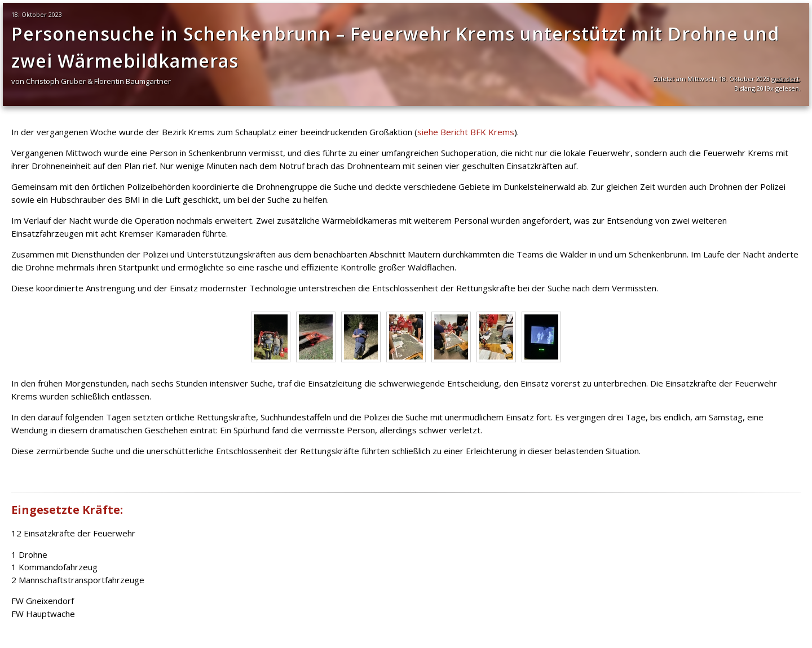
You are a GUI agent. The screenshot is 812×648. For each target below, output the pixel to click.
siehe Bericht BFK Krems (466, 132)
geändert (785, 79)
